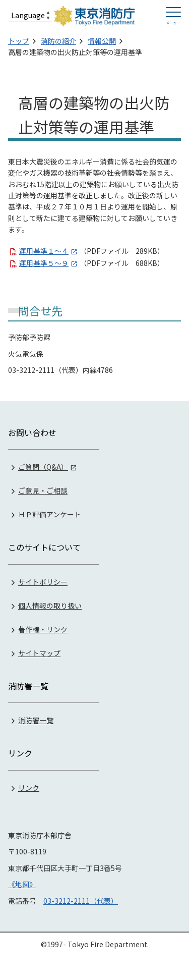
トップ (19, 41)
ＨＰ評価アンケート (50, 514)
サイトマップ (39, 653)
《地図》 (22, 884)
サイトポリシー (43, 582)
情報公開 (102, 41)
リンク (29, 788)
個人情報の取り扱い (50, 606)
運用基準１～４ (44, 251)
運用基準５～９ (44, 263)
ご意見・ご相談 (43, 491)
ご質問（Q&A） (43, 467)
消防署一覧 (36, 720)
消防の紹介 (58, 41)
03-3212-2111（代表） (81, 901)
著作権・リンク (43, 629)
